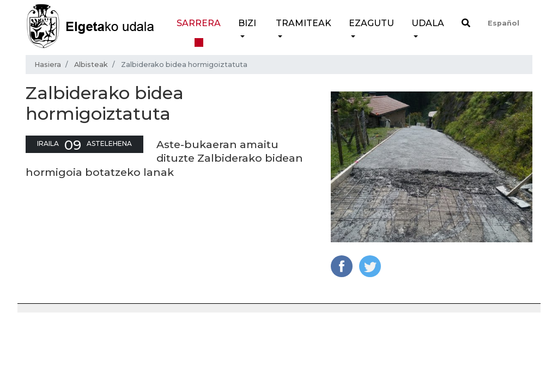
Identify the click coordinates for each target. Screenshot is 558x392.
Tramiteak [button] (304, 23)
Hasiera (48, 65)
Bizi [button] (247, 23)
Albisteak (91, 65)
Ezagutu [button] (371, 23)
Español (504, 23)
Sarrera (199, 23)
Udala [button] (428, 23)
